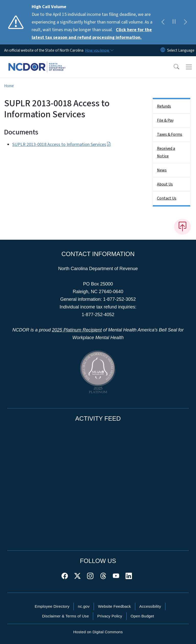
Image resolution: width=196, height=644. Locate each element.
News (162, 170)
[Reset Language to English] (163, 50)
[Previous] (163, 22)
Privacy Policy (110, 616)
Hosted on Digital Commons (98, 632)
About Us (165, 184)
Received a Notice (166, 152)
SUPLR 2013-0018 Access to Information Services (62, 145)
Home (9, 86)
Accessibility (150, 606)
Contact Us (167, 198)
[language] (181, 50)
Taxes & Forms (170, 134)
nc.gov (84, 606)
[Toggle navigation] (189, 67)
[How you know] (99, 50)
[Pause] (174, 22)
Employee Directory (52, 606)
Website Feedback (114, 606)
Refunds (164, 106)
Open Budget (142, 616)
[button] (173, 67)
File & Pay (165, 120)
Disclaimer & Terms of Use (66, 616)
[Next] (185, 22)
